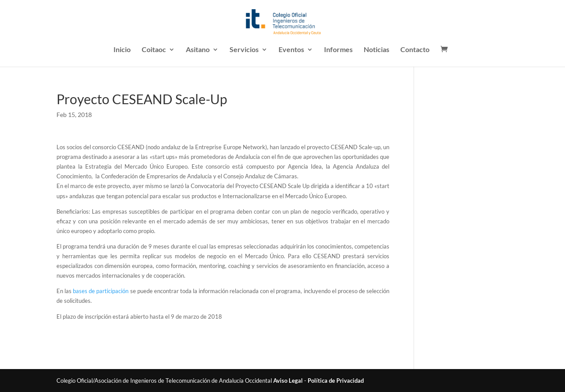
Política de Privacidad (336, 381)
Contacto (415, 50)
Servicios (244, 50)
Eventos (291, 50)
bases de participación (101, 291)
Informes (338, 50)
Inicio (122, 50)
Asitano (198, 50)
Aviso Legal (288, 381)
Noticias (377, 50)
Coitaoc (154, 50)
